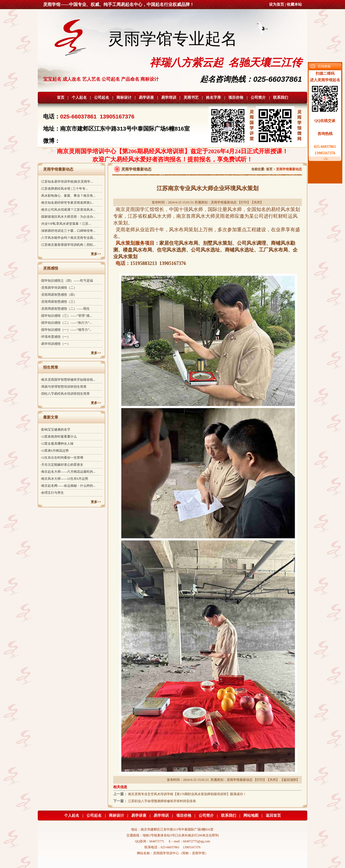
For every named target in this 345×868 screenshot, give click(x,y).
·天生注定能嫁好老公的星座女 (62, 465)
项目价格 (236, 98)
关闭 (257, 202)
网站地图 (251, 816)
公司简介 (258, 98)
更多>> (96, 254)
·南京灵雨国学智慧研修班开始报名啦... (68, 380)
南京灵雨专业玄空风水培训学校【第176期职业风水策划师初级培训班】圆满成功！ (187, 794)
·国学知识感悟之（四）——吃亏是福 (67, 281)
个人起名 (79, 98)
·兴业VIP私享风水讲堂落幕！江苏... (66, 224)
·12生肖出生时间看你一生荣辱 (62, 458)
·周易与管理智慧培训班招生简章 (63, 387)
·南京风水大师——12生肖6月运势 (64, 479)
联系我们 (281, 98)
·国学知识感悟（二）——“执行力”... (66, 323)
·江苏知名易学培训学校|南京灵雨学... (67, 182)
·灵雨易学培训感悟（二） (59, 288)
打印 (244, 202)
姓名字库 (213, 98)
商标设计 (124, 98)
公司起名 (102, 98)
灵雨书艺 (191, 98)
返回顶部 (290, 780)
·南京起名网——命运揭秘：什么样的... (68, 486)
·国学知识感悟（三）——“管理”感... (66, 316)
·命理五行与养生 (52, 493)
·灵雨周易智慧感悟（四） (59, 295)
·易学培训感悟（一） (55, 344)
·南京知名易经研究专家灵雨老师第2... (67, 203)
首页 (61, 98)
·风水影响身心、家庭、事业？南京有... (68, 196)
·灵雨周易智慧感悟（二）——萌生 (65, 309)
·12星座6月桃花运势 (55, 451)
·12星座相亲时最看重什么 (59, 437)
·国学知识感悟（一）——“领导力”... (66, 330)
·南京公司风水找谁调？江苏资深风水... (68, 210)
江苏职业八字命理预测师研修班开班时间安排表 (162, 801)
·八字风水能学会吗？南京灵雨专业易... (68, 238)
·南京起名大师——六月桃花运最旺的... (68, 472)
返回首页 (273, 816)
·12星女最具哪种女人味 (57, 444)
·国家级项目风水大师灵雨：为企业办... (68, 217)
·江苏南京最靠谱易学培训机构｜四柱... (68, 245)
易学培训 (169, 98)
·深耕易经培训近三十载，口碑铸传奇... (68, 231)
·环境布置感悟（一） (55, 337)
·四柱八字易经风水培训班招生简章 (65, 394)
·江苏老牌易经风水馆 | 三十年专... (64, 189)
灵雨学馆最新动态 (224, 202)
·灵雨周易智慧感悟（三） (59, 302)
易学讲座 (146, 98)
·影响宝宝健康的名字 (55, 430)
